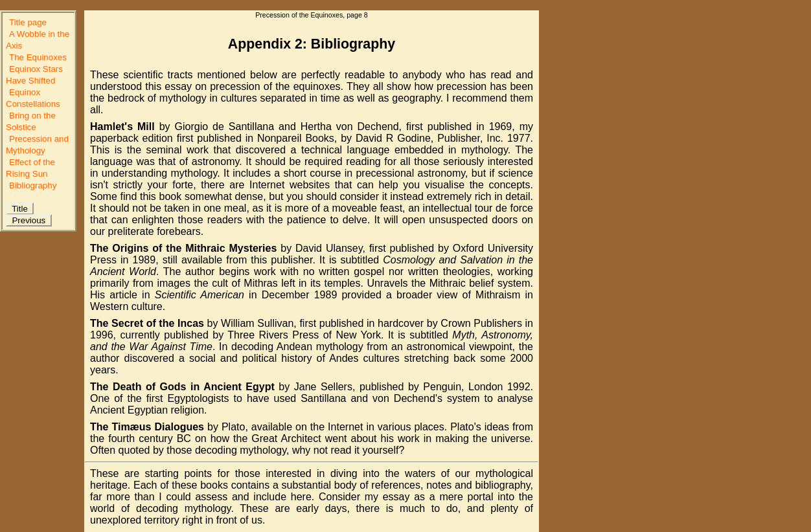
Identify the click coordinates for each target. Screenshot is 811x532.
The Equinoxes (38, 57)
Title (20, 209)
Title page (28, 22)
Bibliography (33, 185)
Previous (29, 220)
